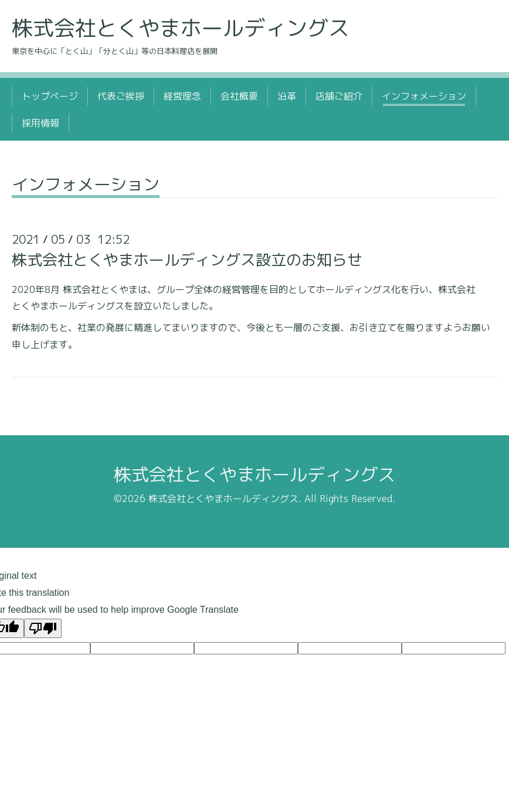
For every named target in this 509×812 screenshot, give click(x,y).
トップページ (50, 96)
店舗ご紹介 (339, 96)
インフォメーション (424, 96)
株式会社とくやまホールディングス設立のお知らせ (187, 260)
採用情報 (40, 123)
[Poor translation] (43, 628)
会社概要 (239, 96)
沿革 (287, 96)
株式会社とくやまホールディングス (181, 28)
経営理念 (182, 96)
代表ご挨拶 (121, 96)
